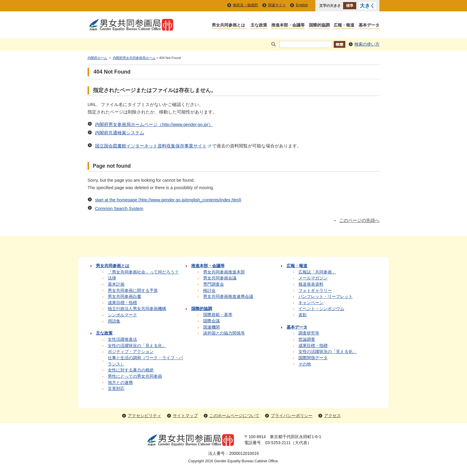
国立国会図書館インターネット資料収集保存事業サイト (154, 146)
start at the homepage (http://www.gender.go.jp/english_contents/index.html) (168, 200)
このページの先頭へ (359, 220)
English (302, 5)
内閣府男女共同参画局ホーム (134, 58)
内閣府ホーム (97, 58)
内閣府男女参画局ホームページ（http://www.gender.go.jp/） (154, 125)
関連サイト (277, 5)
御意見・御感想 (245, 5)
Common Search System (119, 209)
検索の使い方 (367, 44)
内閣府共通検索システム (120, 133)
